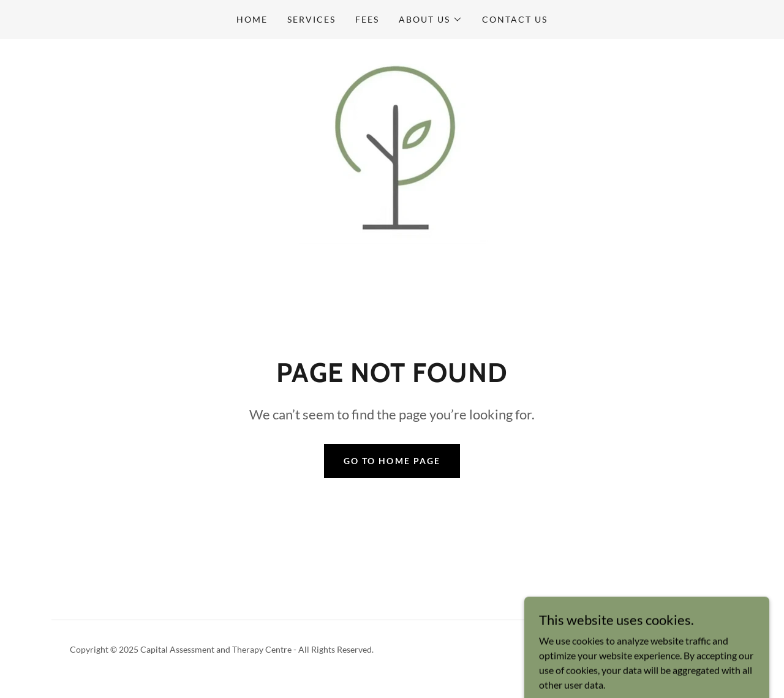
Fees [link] (367, 19)
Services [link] (311, 19)
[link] (392, 150)
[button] (431, 20)
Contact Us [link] (515, 19)
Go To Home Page (392, 461)
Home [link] (252, 19)
